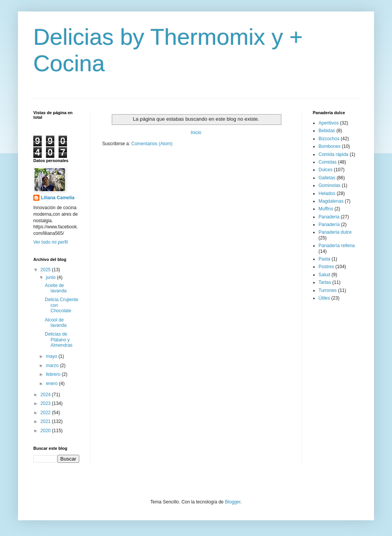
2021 (46, 421)
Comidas (327, 162)
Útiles (324, 298)
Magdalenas (331, 201)
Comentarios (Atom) (152, 144)
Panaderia (329, 217)
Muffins (326, 209)
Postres (326, 267)
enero (52, 384)
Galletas (327, 178)
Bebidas (327, 131)
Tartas (325, 282)
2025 (46, 270)
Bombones (329, 146)
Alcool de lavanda (56, 323)
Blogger (233, 502)
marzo (53, 366)
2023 (46, 403)
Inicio (196, 133)
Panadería (329, 225)
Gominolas (329, 185)
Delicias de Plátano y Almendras (59, 340)
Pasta (324, 259)
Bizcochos (329, 139)
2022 (46, 413)
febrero (54, 374)
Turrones (328, 290)
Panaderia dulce (335, 232)
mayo (52, 356)
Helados (327, 193)
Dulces (326, 170)
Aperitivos (329, 123)
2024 (46, 395)
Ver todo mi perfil (51, 242)
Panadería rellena (337, 246)
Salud (324, 275)
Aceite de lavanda (56, 288)
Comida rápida (333, 154)
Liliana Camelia (58, 198)
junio (51, 277)
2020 (46, 431)
